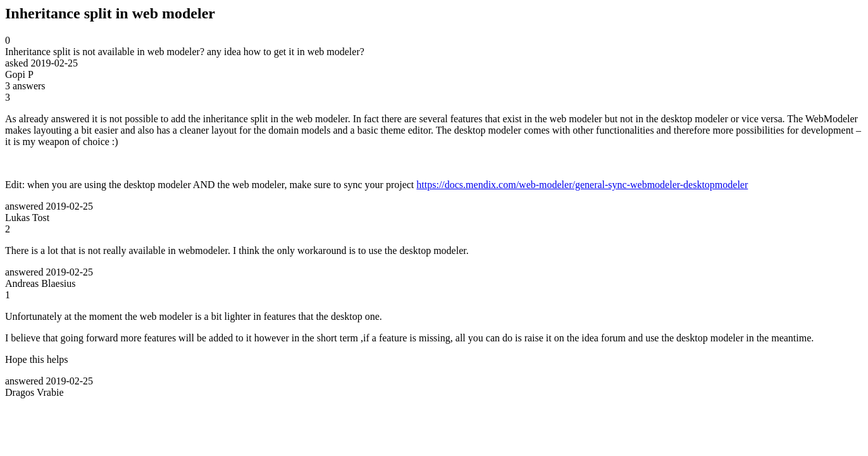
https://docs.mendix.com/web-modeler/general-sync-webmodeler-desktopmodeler (582, 185)
